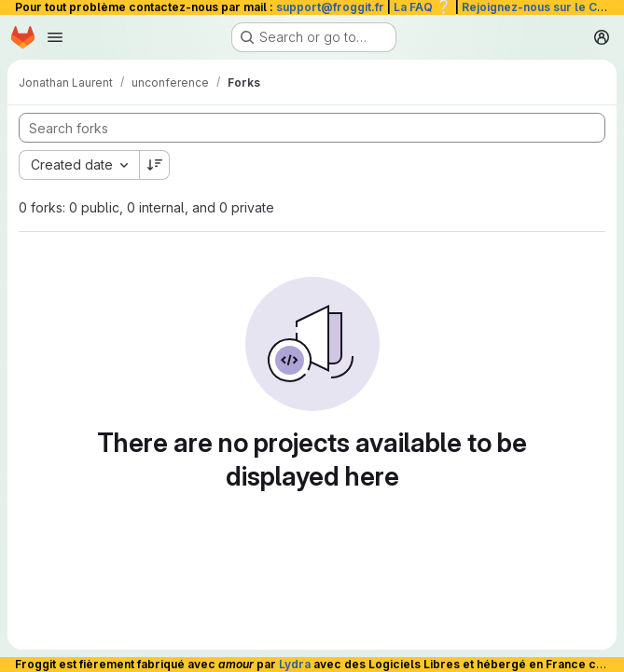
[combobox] (79, 165)
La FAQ (423, 7)
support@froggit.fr (330, 7)
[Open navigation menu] (55, 37)
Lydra (295, 664)
